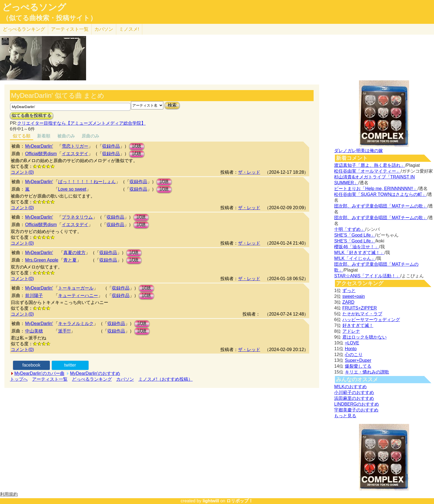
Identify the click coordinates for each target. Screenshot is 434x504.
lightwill (211, 501)
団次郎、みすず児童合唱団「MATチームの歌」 (381, 206)
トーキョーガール (76, 288)
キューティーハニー (78, 296)
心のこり (354, 355)
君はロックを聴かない (365, 337)
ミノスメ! (129, 29)
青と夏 (70, 260)
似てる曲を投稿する (32, 115)
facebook (31, 365)
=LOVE (352, 343)
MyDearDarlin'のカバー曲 (39, 373)
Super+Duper (358, 360)
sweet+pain (354, 296)
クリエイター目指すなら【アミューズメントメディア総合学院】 (81, 123)
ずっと (349, 291)
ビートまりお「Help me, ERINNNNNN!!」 (376, 189)
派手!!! (64, 331)
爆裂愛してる (358, 366)
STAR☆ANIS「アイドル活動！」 (367, 276)
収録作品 (111, 146)
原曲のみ (91, 136)
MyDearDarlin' (39, 146)
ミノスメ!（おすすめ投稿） (166, 379)
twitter (70, 365)
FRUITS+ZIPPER (360, 308)
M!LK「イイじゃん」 (355, 258)
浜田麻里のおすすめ (354, 398)
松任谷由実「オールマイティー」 (367, 171)
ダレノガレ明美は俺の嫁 (358, 151)
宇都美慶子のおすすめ (356, 410)
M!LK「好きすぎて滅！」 (359, 253)
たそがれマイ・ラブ (362, 314)
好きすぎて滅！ (358, 325)
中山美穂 (34, 331)
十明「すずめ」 (350, 229)
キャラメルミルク (76, 323)
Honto (351, 349)
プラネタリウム (77, 217)
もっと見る (345, 416)
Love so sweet (72, 189)
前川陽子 (34, 296)
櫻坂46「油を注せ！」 (356, 247)
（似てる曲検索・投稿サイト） (49, 18)
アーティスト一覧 (50, 379)
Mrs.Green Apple (42, 260)
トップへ (19, 379)
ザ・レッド (249, 172)
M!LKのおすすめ (350, 387)
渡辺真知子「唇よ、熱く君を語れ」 (370, 165)
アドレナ (351, 331)
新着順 (44, 136)
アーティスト (70, 29)
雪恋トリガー (75, 146)
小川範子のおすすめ (354, 392)
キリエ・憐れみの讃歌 (367, 372)
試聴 (137, 146)
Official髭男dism (41, 154)
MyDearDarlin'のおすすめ (95, 373)
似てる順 (22, 136)
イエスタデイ (75, 154)
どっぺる (24, 29)
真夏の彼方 (74, 253)
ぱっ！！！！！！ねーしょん (87, 182)
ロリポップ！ (240, 501)
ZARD (348, 302)
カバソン (104, 29)
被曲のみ (66, 136)
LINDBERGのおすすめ (356, 404)
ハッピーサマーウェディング (371, 320)
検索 (172, 105)
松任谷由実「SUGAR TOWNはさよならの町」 (380, 194)
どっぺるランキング (92, 379)
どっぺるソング (34, 7)
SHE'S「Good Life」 (355, 235)
